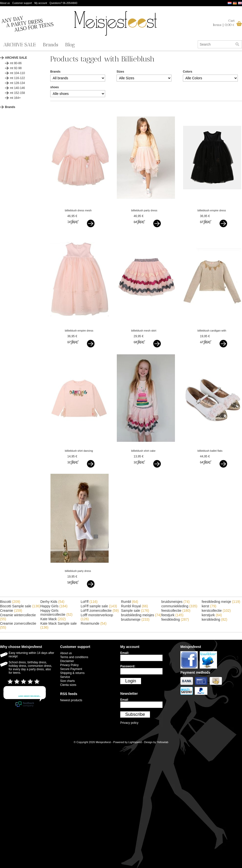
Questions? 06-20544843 (63, 3)
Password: (128, 666)
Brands (50, 45)
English (240, 3)
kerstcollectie (216, 611)
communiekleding (179, 606)
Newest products (71, 700)
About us (5, 3)
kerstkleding (215, 619)
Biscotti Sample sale (20, 606)
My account (41, 3)
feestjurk (172, 615)
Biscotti (10, 602)
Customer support (22, 3)
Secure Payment (71, 669)
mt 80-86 (16, 63)
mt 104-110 (17, 73)
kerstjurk (212, 615)
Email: (125, 653)
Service (65, 677)
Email (124, 700)
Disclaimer (67, 661)
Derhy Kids (52, 602)
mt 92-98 (16, 68)
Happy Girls (54, 606)
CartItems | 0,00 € (224, 23)
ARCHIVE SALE (20, 45)
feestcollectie (176, 611)
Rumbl (130, 602)
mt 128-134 (17, 83)
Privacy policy (129, 723)
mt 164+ (15, 98)
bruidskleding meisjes (141, 615)
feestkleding (175, 619)
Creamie (11, 611)
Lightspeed (135, 742)
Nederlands (230, 3)
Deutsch (235, 3)
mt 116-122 (17, 78)
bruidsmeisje (135, 619)
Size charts (67, 681)
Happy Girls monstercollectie (56, 613)
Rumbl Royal (134, 606)
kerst (209, 606)
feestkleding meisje (221, 602)
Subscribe (135, 714)
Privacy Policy (69, 665)
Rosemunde (94, 623)
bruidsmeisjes (175, 602)
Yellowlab (163, 742)
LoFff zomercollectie (100, 611)
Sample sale (135, 611)
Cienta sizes (68, 685)
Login (131, 681)
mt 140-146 (17, 88)
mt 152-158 (17, 93)
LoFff (89, 602)
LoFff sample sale (99, 606)
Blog (70, 45)
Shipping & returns (72, 673)
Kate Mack (53, 619)
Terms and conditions (74, 657)
